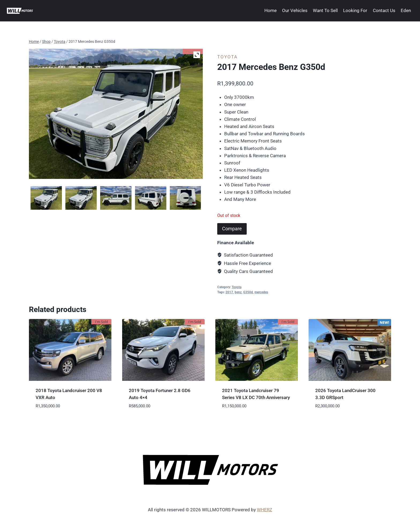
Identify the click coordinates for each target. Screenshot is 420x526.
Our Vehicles (295, 10)
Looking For (355, 10)
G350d (248, 292)
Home (271, 10)
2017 (229, 292)
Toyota (227, 57)
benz (238, 292)
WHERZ (265, 510)
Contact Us (384, 10)
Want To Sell (325, 10)
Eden (406, 10)
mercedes (261, 292)
